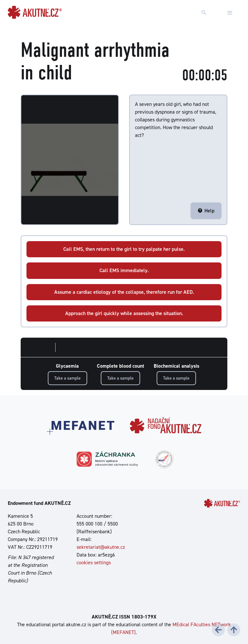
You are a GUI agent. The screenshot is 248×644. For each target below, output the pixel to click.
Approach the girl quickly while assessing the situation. (124, 313)
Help (206, 211)
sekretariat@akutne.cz (101, 547)
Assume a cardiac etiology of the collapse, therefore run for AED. (124, 292)
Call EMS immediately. (124, 270)
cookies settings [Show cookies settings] (94, 562)
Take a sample (67, 378)
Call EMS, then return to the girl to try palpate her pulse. (124, 249)
